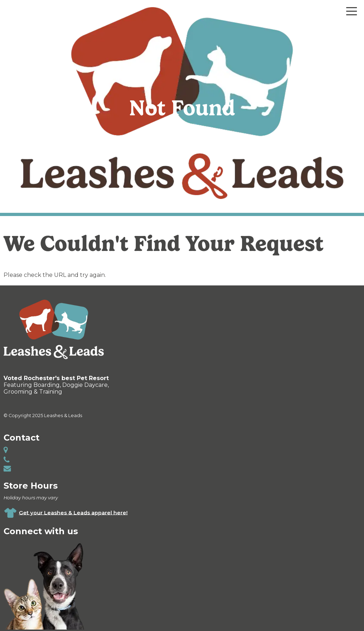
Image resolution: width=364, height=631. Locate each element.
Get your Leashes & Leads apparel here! (73, 512)
